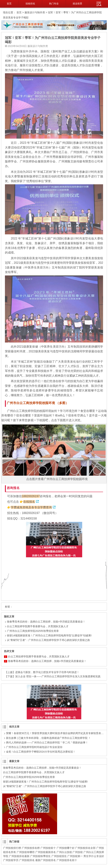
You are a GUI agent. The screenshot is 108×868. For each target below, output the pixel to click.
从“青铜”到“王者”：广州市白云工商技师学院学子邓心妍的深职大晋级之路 (47, 640)
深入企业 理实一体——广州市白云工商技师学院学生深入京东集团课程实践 (58, 676)
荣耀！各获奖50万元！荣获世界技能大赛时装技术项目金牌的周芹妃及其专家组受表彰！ (56, 733)
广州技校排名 (27, 860)
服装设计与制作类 (35, 12)
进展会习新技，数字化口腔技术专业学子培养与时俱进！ (47, 672)
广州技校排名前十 (67, 860)
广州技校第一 (75, 856)
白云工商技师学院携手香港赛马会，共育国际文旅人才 (36, 626)
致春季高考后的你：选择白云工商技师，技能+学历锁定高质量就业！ (45, 622)
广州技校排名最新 (19, 856)
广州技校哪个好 (66, 848)
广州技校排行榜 (12, 848)
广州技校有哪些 (26, 852)
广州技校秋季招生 (40, 856)
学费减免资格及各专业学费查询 (31, 507)
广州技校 (78, 852)
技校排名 (30, 4)
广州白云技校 (64, 852)
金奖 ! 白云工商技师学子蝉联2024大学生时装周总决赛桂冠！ (41, 752)
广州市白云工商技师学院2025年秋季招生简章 (31, 631)
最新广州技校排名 (46, 860)
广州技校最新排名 (46, 852)
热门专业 (54, 4)
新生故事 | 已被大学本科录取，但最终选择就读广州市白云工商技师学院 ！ (48, 738)
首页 (9, 4)
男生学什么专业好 (94, 856)
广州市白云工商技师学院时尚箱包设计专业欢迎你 (34, 747)
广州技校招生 (59, 856)
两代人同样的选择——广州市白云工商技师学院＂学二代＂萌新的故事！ (47, 743)
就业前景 (77, 4)
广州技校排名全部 (85, 848)
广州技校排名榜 (31, 848)
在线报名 (29, 502)
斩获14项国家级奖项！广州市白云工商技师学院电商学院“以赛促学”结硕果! (48, 635)
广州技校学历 (11, 860)
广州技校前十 (48, 848)
